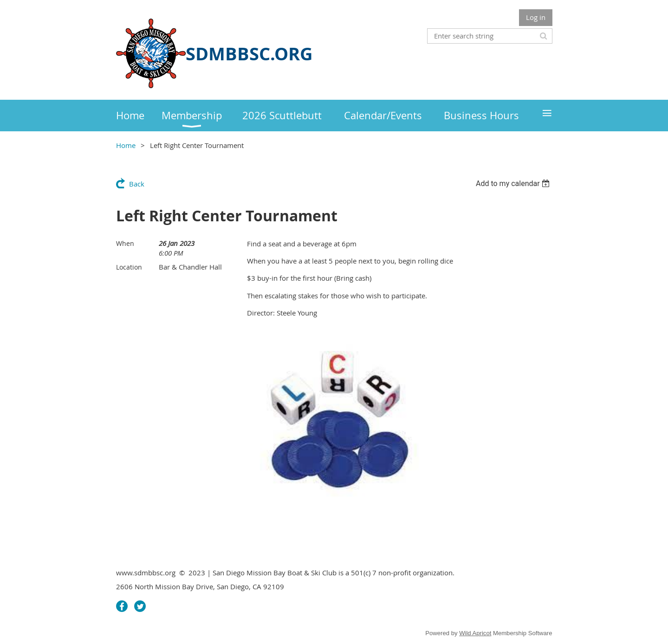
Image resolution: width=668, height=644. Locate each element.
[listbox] (514, 184)
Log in (536, 17)
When (125, 243)
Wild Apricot (475, 633)
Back (137, 184)
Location (129, 267)
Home (126, 145)
